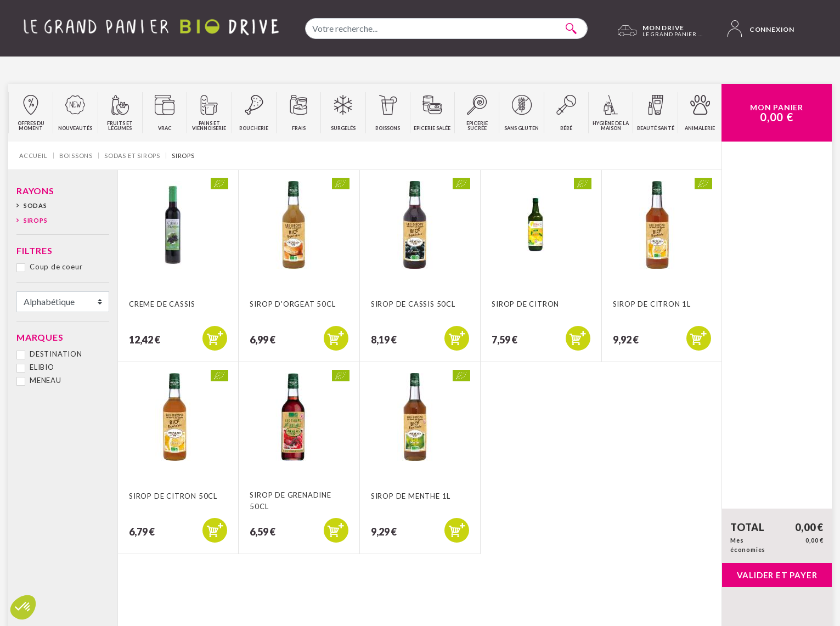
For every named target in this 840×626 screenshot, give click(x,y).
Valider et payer (777, 575)
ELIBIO (42, 367)
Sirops (36, 220)
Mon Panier (777, 113)
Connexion (761, 29)
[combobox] (447, 29)
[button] (23, 607)
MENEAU (46, 380)
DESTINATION (56, 354)
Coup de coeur (56, 267)
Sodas (35, 205)
